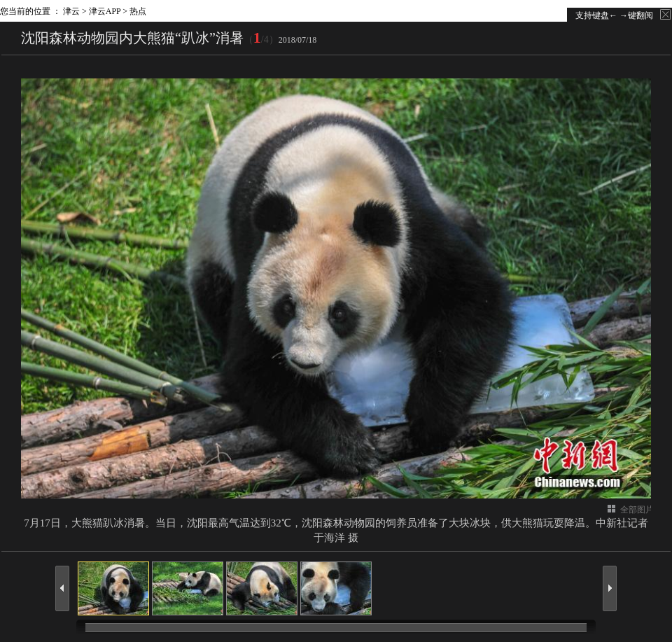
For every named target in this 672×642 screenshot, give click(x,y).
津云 (71, 11)
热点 (138, 11)
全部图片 (637, 510)
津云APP (105, 11)
